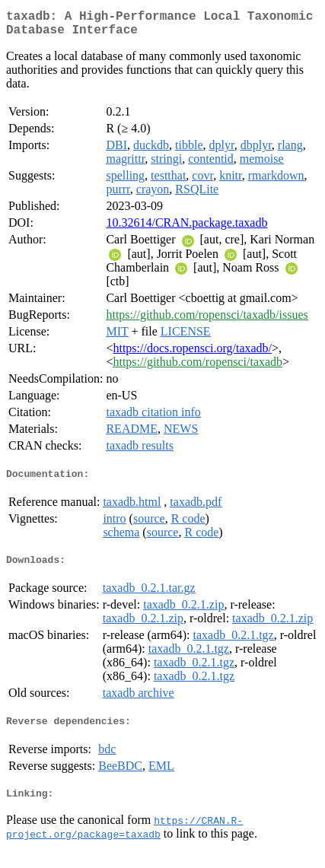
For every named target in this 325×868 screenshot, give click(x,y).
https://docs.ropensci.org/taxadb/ (192, 354)
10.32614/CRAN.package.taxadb (186, 229)
